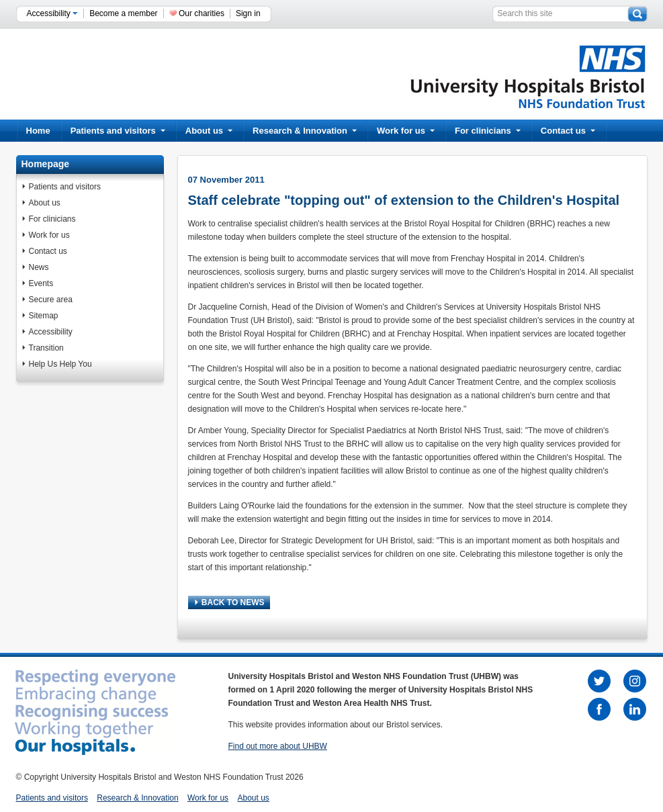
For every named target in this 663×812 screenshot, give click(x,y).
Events (41, 283)
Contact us (568, 131)
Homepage (46, 164)
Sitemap (44, 316)
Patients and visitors (118, 131)
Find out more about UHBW (278, 746)
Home (38, 131)
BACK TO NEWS (230, 602)
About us (209, 131)
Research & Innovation (305, 131)
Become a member (123, 13)
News (39, 267)
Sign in (248, 13)
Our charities (202, 13)
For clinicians (488, 131)
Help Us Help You (60, 364)
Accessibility (53, 13)
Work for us (406, 131)
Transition (46, 348)
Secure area (51, 300)
